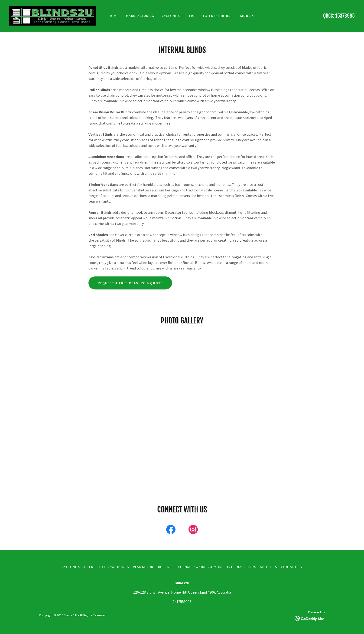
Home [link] (114, 16)
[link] (52, 15)
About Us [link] (269, 567)
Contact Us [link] (292, 567)
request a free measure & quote (130, 283)
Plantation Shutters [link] (153, 567)
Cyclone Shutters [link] (179, 16)
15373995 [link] (345, 16)
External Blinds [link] (218, 16)
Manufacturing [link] (140, 16)
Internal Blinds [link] (242, 567)
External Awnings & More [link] (200, 567)
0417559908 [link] (182, 601)
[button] (248, 16)
